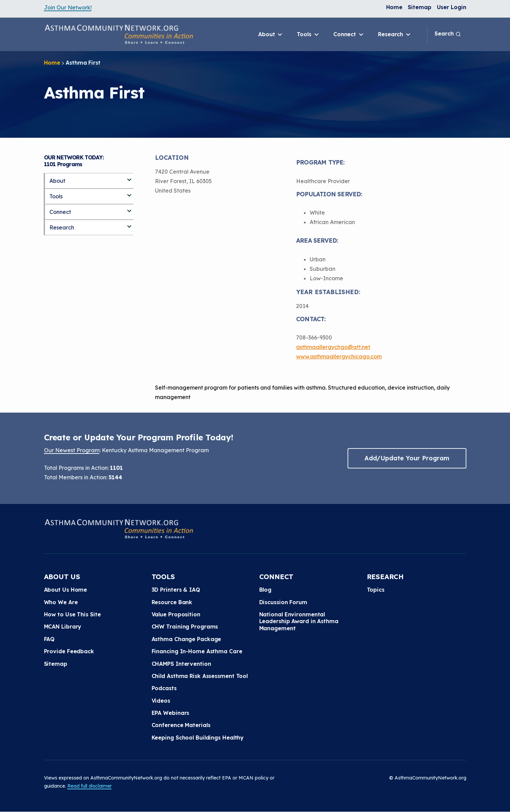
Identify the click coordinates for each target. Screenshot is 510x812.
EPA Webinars (171, 713)
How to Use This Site (72, 614)
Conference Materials (181, 725)
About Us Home (66, 590)
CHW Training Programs (185, 627)
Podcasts (164, 688)
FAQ (49, 639)
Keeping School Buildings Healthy (198, 738)
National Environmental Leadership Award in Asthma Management (299, 621)
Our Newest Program (72, 450)
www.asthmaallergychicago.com (339, 356)
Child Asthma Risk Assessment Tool (200, 676)
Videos (161, 701)
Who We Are (61, 602)
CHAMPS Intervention (181, 664)
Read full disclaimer (90, 786)
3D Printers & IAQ (176, 590)
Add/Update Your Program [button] (407, 458)
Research (395, 35)
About (271, 35)
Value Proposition (176, 614)
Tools (308, 35)
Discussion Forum (283, 602)
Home (394, 7)
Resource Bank (172, 602)
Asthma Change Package (186, 639)
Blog (265, 590)
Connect (349, 35)
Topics (376, 590)
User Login (452, 7)
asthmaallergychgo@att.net (333, 347)
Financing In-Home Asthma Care (197, 651)
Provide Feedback (69, 651)
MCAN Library (63, 627)
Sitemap (419, 7)
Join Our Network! (68, 7)
